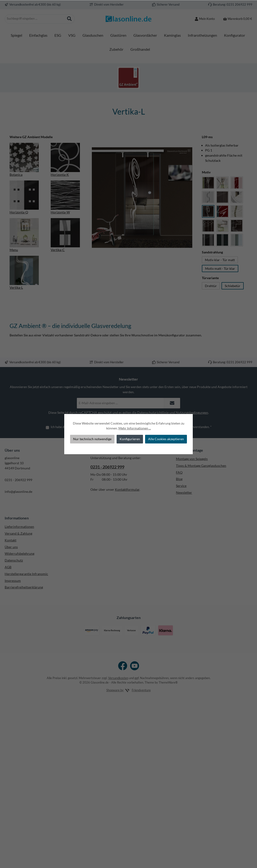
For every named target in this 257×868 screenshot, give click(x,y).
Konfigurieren (130, 439)
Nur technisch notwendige (92, 439)
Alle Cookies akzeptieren (166, 439)
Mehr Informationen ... (135, 428)
